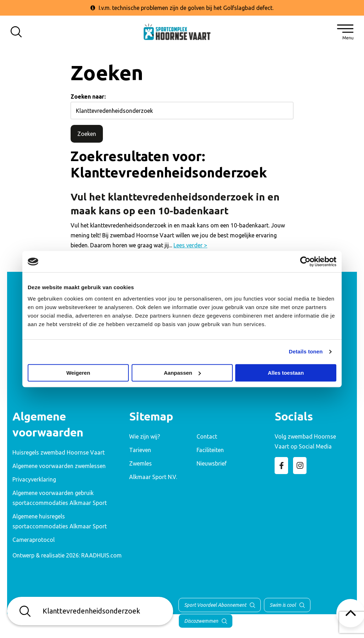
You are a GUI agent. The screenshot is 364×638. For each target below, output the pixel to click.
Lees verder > (190, 245)
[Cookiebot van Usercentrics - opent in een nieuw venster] (305, 262)
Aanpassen (182, 373)
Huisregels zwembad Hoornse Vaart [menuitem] (59, 452)
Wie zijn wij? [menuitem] (145, 436)
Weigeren (78, 373)
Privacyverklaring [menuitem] (34, 479)
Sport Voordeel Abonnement (215, 605)
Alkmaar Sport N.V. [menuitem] (153, 477)
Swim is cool (283, 605)
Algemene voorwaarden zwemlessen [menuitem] (59, 466)
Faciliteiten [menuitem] (210, 450)
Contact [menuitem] (207, 436)
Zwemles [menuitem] (140, 463)
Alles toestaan (286, 373)
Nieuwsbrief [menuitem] (212, 463)
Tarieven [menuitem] (140, 450)
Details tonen (306, 351)
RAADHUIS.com (101, 555)
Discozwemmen (201, 621)
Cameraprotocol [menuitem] (34, 540)
